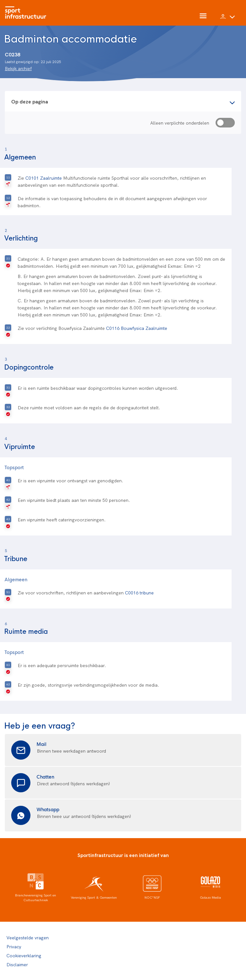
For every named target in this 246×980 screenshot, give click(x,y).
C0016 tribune (139, 592)
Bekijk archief (18, 68)
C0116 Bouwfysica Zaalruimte (137, 328)
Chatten (45, 776)
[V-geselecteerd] (8, 262)
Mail (41, 744)
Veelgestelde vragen (28, 937)
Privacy (14, 946)
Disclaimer (17, 964)
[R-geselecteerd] (8, 181)
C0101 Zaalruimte (44, 178)
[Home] (27, 13)
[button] (227, 19)
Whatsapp (48, 809)
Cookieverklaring (24, 955)
